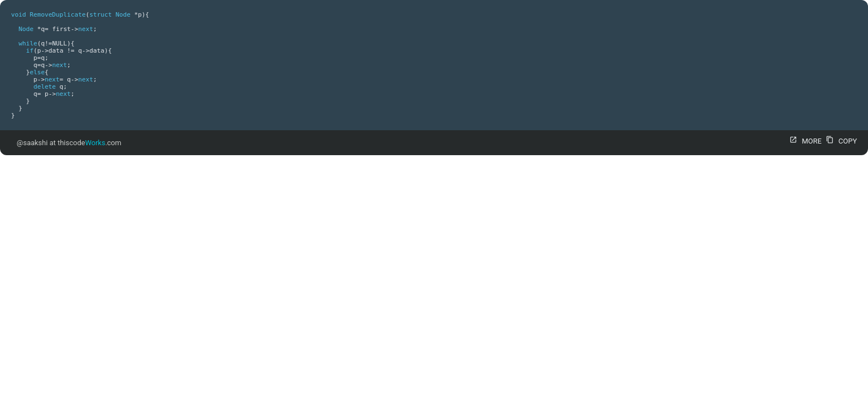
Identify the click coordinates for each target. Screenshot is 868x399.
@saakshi (32, 143)
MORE (804, 141)
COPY (840, 141)
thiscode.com (89, 143)
